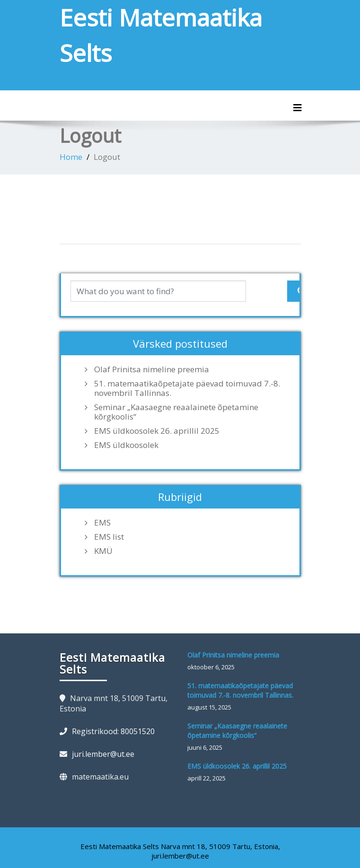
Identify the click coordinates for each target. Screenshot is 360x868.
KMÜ (103, 551)
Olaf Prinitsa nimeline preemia (152, 369)
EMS (102, 523)
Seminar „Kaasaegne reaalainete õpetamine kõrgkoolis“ (176, 412)
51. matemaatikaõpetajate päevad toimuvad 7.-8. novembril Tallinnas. (187, 388)
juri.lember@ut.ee (103, 754)
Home (71, 157)
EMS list (109, 537)
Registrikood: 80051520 (113, 731)
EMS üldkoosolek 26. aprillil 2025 (157, 431)
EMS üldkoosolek (126, 445)
